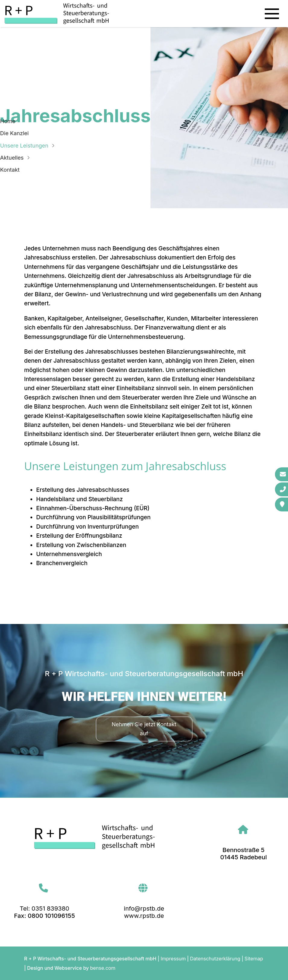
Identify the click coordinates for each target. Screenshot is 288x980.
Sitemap (254, 959)
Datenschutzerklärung (215, 959)
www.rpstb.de (144, 916)
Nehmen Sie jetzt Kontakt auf (144, 729)
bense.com (103, 968)
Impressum (173, 959)
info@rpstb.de (144, 908)
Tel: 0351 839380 (44, 908)
